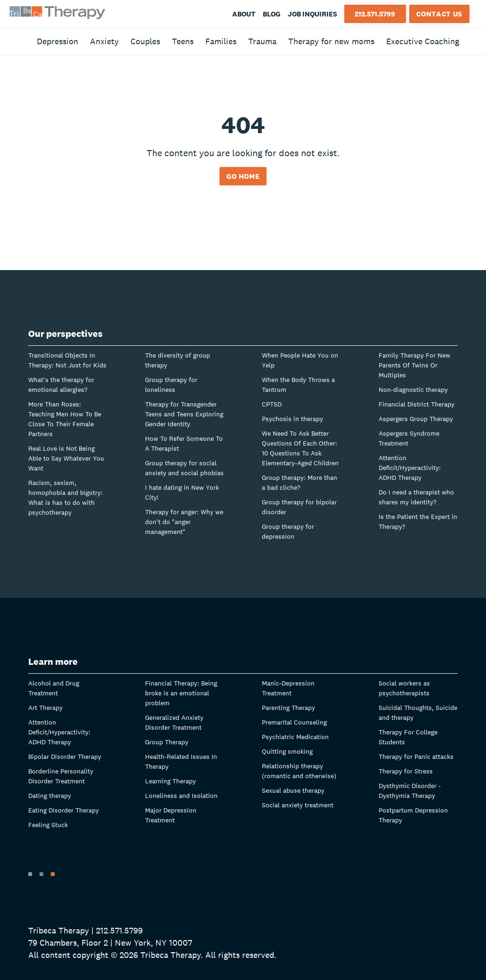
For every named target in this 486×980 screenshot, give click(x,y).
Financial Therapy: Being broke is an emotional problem (181, 693)
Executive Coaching (423, 41)
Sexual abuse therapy (293, 790)
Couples (145, 41)
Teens (183, 41)
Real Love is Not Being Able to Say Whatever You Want (66, 458)
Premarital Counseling (294, 722)
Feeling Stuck (48, 825)
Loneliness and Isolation (181, 796)
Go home (243, 176)
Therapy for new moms (331, 41)
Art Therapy (45, 708)
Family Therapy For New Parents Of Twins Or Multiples (414, 365)
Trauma (262, 41)
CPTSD (272, 404)
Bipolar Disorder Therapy (65, 757)
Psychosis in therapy (292, 419)
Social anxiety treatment (298, 805)
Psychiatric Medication (295, 737)
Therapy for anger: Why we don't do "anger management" (184, 522)
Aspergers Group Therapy (416, 419)
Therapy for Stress (406, 771)
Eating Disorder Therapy (64, 810)
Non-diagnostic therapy (413, 390)
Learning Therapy (170, 781)
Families (221, 41)
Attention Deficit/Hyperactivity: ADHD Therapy (410, 468)
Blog (272, 14)
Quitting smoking (287, 751)
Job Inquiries (312, 14)
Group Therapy (167, 742)
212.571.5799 (375, 14)
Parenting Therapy (288, 708)
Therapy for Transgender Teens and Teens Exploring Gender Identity (184, 414)
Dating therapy (50, 796)
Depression (57, 41)
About (244, 14)
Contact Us (439, 14)
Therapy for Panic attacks (416, 757)
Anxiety (104, 41)
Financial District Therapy (417, 404)
